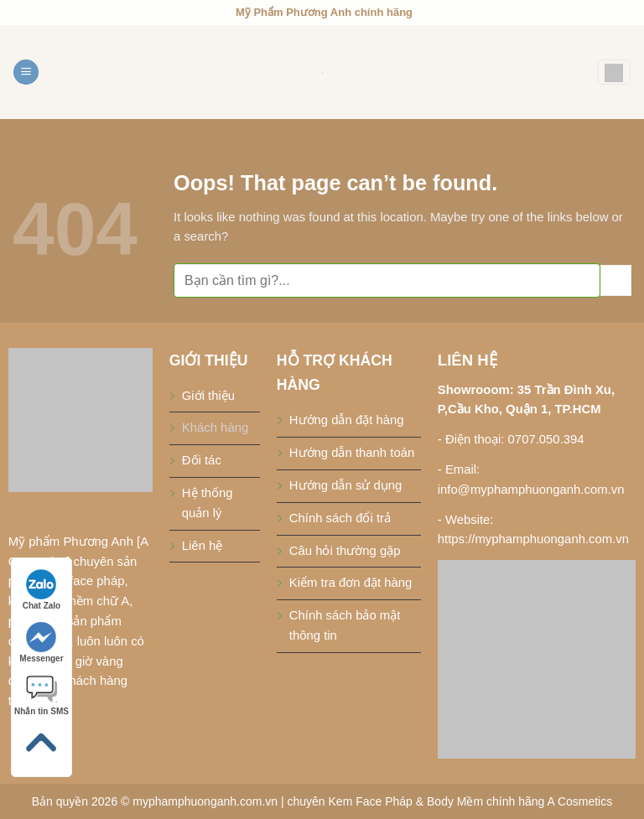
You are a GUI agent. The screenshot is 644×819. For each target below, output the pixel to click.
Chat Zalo (42, 590)
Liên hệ (203, 546)
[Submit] (616, 280)
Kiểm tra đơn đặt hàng (351, 583)
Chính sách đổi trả (340, 518)
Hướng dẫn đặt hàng (347, 420)
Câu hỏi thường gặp (345, 551)
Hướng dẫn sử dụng (346, 485)
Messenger (41, 643)
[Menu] (26, 73)
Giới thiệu (208, 396)
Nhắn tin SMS (42, 695)
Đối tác (202, 460)
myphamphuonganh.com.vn (205, 801)
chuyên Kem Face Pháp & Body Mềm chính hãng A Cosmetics (449, 801)
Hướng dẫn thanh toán (352, 453)
